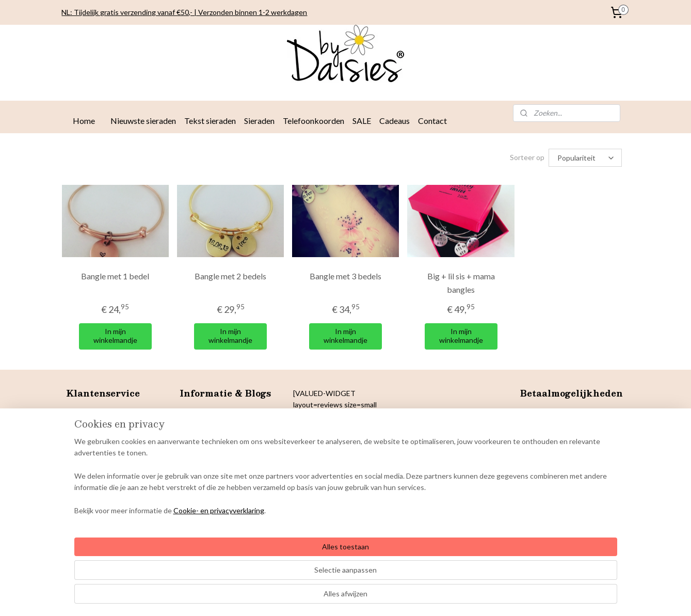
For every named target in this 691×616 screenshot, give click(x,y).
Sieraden (259, 121)
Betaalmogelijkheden (100, 424)
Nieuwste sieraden (143, 121)
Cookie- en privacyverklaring (206, 598)
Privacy (78, 447)
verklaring (105, 447)
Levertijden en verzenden (107, 413)
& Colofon (116, 471)
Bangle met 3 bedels (345, 276)
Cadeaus (395, 121)
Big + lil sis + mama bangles (461, 283)
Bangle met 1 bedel (115, 276)
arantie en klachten (103, 482)
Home (84, 121)
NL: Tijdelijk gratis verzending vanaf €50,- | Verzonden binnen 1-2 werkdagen (184, 12)
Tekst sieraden (210, 121)
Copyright (82, 471)
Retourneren (87, 436)
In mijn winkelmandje (115, 336)
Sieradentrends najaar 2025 (224, 413)
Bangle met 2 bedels (230, 276)
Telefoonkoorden (314, 121)
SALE (362, 121)
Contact (432, 121)
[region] (278, 564)
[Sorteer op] (585, 158)
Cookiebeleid (87, 459)
